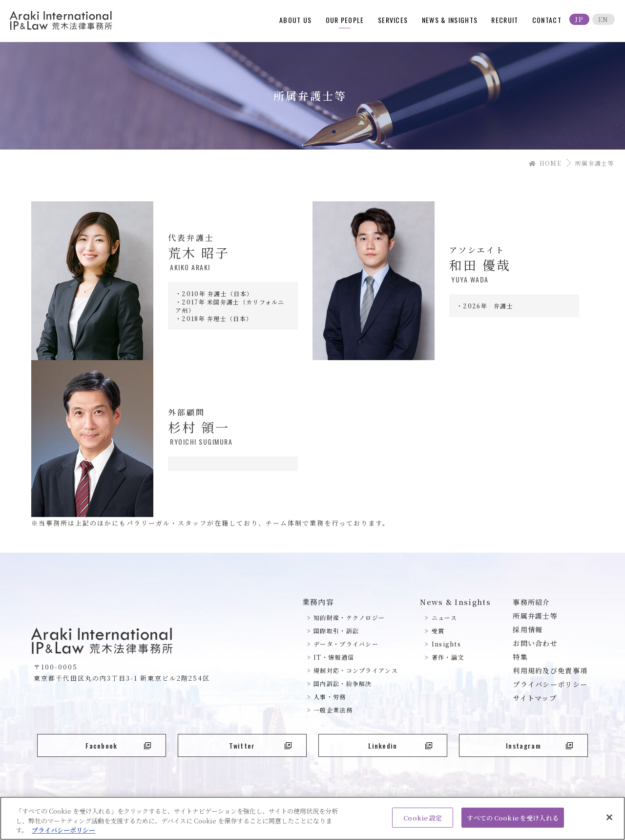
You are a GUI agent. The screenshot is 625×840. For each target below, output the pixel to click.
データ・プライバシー (346, 644)
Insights (446, 644)
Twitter (260, 745)
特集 (520, 657)
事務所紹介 (531, 602)
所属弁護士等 (535, 616)
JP (579, 19)
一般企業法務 (333, 710)
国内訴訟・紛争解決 (343, 683)
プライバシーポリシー (550, 684)
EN (604, 19)
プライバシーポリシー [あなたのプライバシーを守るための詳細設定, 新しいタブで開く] (63, 834)
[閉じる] (609, 821)
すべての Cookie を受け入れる (512, 822)
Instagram (539, 745)
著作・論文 (448, 657)
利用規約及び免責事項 (550, 670)
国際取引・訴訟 (336, 631)
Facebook (118, 745)
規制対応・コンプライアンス (356, 670)
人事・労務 (330, 697)
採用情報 (528, 629)
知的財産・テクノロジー (349, 617)
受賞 (438, 631)
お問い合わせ (535, 643)
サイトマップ (535, 698)
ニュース (444, 617)
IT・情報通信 (334, 657)
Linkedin (400, 745)
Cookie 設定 (423, 822)
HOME (545, 163)
